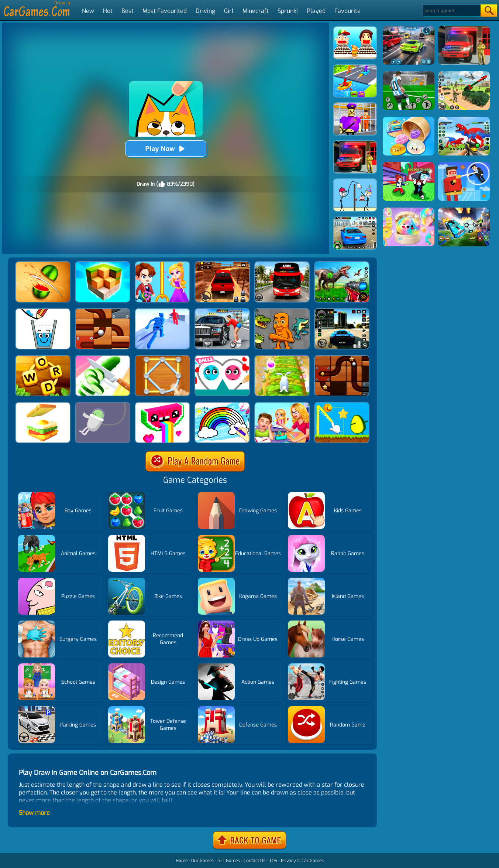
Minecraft (256, 11)
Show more (34, 813)
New (88, 11)
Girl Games (229, 861)
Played (316, 11)
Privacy (288, 861)
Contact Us (254, 861)
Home (182, 861)
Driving (205, 11)
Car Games (313, 861)
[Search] (451, 11)
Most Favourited (165, 11)
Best (128, 11)
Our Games (202, 861)
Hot (108, 11)
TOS (273, 861)
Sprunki (288, 11)
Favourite (347, 11)
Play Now (165, 149)
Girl (229, 11)
